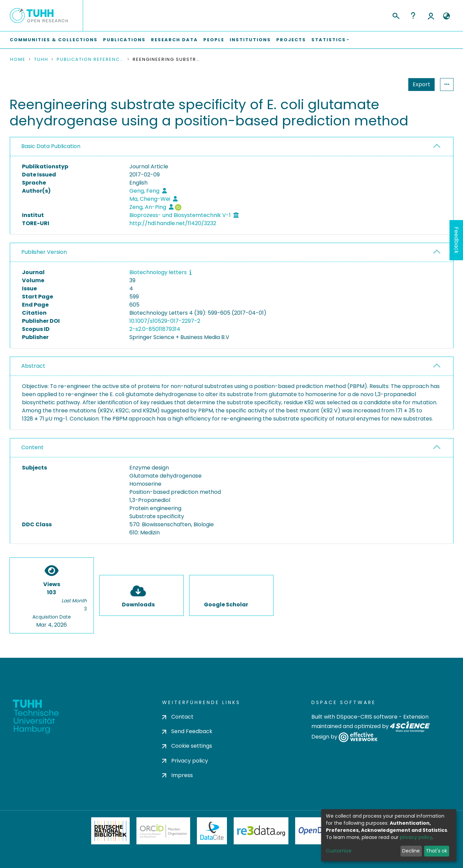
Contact (178, 717)
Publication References (91, 59)
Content (32, 447)
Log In (431, 16)
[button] (447, 16)
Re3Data (261, 831)
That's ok (436, 851)
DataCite (212, 831)
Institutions (250, 40)
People (214, 40)
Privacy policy (185, 761)
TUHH (41, 59)
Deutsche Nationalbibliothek (110, 831)
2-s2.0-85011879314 (155, 329)
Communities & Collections (54, 40)
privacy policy (416, 837)
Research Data (174, 40)
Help (413, 16)
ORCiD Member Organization (163, 831)
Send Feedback (187, 731)
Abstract (33, 366)
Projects (291, 40)
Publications (124, 40)
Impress (177, 775)
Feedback (456, 240)
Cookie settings (187, 746)
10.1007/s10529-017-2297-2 (165, 321)
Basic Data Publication (51, 146)
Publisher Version (44, 252)
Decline (411, 851)
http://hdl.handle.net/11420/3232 (173, 223)
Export (421, 84)
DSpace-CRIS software (367, 717)
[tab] (232, 147)
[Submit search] (396, 15)
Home (18, 59)
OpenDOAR (318, 831)
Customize (339, 851)
